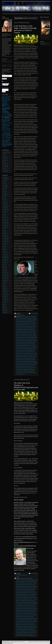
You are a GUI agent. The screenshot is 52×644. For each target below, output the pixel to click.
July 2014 (5, 245)
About (4, 61)
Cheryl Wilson (19, 326)
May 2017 (5, 198)
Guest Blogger (6, 167)
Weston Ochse (27, 636)
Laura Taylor (22, 352)
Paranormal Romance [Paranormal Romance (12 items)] (6, 130)
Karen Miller (32, 347)
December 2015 (6, 222)
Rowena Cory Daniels (23, 363)
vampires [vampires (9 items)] (10, 143)
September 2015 (6, 227)
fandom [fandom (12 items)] (6, 114)
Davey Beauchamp (20, 331)
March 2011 (5, 309)
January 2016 (5, 221)
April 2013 (5, 269)
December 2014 (6, 237)
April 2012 (5, 288)
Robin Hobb (27, 361)
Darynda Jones (32, 329)
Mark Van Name (33, 355)
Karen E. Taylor (26, 347)
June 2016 (5, 214)
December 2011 (6, 295)
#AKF (21, 578)
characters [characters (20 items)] (8, 99)
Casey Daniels (6, 157)
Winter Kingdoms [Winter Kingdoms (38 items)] (7, 144)
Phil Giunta (24, 360)
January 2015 (5, 235)
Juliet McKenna (26, 345)
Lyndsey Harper (24, 617)
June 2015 (5, 230)
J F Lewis (24, 337)
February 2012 (6, 291)
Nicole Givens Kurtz (32, 358)
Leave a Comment (34, 314)
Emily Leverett (19, 334)
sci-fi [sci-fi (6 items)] (3, 132)
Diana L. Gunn (26, 333)
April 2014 (5, 250)
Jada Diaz (28, 337)
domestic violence (22, 596)
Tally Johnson (30, 629)
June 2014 (5, 246)
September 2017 (6, 195)
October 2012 (6, 279)
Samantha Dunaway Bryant (25, 626)
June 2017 (5, 197)
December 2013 (6, 256)
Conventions (5, 159)
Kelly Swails (22, 350)
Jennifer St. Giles (32, 341)
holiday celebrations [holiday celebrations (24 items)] (6, 121)
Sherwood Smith (24, 366)
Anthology (5, 154)
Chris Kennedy (25, 326)
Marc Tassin (22, 355)
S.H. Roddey (31, 363)
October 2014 (6, 240)
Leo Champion (25, 615)
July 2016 (5, 213)
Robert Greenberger (20, 361)
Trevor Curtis (19, 371)
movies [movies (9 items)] (7, 127)
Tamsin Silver (22, 368)
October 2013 (6, 259)
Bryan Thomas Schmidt (27, 585)
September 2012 (6, 280)
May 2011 (5, 306)
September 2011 (6, 299)
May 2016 (5, 216)
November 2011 (6, 296)
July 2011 (5, 303)
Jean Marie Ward (33, 339)
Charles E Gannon (31, 325)
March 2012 (5, 290)
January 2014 (5, 254)
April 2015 (5, 232)
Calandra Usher (26, 323)
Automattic (47, 642)
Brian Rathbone (29, 321)
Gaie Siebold (21, 336)
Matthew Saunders (20, 357)
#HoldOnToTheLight (20, 315)
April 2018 (5, 193)
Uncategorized (6, 171)
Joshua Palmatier (19, 345)
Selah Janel (18, 366)
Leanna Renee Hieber (29, 352)
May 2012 (5, 287)
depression (25, 594)
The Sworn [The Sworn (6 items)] (6, 139)
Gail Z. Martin (27, 336)
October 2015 (6, 226)
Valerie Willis (32, 371)
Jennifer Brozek (25, 341)
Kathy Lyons (27, 610)
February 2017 (6, 203)
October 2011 (6, 298)
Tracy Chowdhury (24, 369)
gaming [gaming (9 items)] (3, 119)
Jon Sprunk (22, 344)
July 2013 (5, 264)
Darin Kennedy (26, 329)
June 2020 (5, 180)
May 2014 (5, 248)
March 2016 (5, 217)
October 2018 (6, 187)
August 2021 (5, 177)
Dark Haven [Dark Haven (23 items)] (8, 107)
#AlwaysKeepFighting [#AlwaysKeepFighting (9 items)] (8, 96)
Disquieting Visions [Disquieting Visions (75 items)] (6, 109)
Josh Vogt (33, 344)
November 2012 (6, 277)
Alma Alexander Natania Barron (30, 581)
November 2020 (6, 179)
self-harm (30, 628)
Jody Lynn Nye (25, 342)
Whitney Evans (22, 374)
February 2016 (6, 219)
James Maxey (27, 601)
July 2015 (5, 229)
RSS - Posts (5, 81)
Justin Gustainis (33, 345)
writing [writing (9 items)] (9, 146)
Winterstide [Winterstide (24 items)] (5, 146)
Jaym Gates (27, 339)
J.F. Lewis (5, 168)
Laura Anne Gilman (24, 613)
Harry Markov (19, 337)
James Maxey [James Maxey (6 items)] (7, 123)
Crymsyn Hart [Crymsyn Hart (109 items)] (5, 105)
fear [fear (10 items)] (11, 114)
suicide (25, 629)
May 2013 (5, 267)
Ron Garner (22, 625)
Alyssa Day (25, 320)
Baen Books (34, 320)
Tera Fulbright (28, 368)
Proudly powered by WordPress (33, 642)
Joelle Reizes (30, 342)
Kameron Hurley (19, 347)
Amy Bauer (29, 320)
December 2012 (6, 275)
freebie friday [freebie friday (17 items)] (5, 116)
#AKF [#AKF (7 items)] (3, 96)
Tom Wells (18, 369)
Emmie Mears (25, 334)
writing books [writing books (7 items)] (4, 147)
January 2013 (5, 274)
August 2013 (5, 263)
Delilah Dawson (19, 333)
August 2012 (5, 282)
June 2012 (5, 285)
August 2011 (5, 301)
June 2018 (5, 190)
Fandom (5, 162)
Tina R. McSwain (6, 170)
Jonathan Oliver (28, 344)
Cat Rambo (18, 325)
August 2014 (5, 243)
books (25, 321)
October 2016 (6, 208)
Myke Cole (18, 358)
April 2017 (5, 200)
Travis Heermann (31, 369)
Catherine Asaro (24, 325)
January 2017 (5, 205)
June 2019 (5, 184)
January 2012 (5, 293)
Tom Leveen (34, 368)
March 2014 (5, 251)
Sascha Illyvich (26, 365)
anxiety (27, 583)
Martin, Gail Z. (44, 44)
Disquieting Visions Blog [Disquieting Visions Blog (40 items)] (6, 112)
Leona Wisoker (24, 353)
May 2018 (5, 192)
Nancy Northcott (24, 358)
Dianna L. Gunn (32, 333)
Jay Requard (22, 339)
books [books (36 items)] (4, 99)
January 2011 (5, 312)
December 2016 (6, 206)
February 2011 (6, 311)
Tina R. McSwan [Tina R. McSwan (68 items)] (6, 141)
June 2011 (5, 304)
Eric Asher (30, 334)
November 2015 (6, 224)
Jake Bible (32, 337)
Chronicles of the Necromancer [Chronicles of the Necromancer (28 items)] (6, 101)
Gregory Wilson (33, 336)
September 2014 (6, 242)
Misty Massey (33, 357)
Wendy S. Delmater (29, 372)
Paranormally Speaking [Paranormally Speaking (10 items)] (6, 129)
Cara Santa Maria (33, 323)
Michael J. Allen (27, 357)
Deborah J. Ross (33, 331)
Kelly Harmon (26, 612)
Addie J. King (19, 318)
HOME (5, 66)
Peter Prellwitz (19, 360)
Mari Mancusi (27, 355)
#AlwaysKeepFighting (27, 578)
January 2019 (5, 185)
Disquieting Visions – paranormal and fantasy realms (11, 642)
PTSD (28, 360)
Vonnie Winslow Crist (20, 372)
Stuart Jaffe (30, 366)
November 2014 (6, 238)
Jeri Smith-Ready (30, 604)
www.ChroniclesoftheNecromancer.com (8, 56)
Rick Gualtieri (33, 360)
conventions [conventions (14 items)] (4, 103)
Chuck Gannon (19, 328)
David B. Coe (26, 331)
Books (4, 155)
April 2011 (5, 308)
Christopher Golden (32, 326)
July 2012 (5, 283)
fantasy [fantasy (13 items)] (9, 114)
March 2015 (5, 234)
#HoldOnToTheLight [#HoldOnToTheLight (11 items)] (6, 97)
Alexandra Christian (26, 318)
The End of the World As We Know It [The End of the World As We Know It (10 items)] (7, 136)
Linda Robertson (30, 353)
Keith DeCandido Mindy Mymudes (26, 349)
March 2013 (5, 271)
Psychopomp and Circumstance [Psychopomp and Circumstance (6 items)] (6, 131)
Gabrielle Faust (26, 597)
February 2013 (6, 272)
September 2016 (6, 209)
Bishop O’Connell (20, 321)
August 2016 (5, 211)
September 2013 (6, 261)
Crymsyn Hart (6, 160)
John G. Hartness (27, 605)
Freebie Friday (6, 163)
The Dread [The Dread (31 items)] (7, 135)
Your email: (4, 74)
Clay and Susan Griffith (27, 328)
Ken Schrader (28, 350)
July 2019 (5, 182)
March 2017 (5, 201)
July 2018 (5, 189)
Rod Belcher (32, 361)
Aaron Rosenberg (32, 317)
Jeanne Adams (19, 341)
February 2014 (6, 253)
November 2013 (6, 258)
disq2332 (17, 23)
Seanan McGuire (33, 365)
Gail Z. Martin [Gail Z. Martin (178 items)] (7, 116)
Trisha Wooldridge (25, 371)
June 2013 (5, 266)
